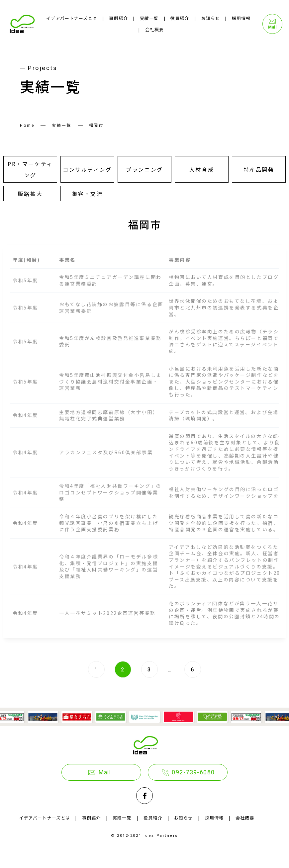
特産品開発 (259, 169)
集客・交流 (88, 194)
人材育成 (202, 169)
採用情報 (241, 18)
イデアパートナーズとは (72, 18)
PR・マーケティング (30, 169)
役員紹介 (180, 18)
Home (27, 125)
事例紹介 (118, 18)
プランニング (144, 169)
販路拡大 (30, 194)
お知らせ (211, 18)
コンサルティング (87, 169)
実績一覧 (149, 18)
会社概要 (154, 29)
